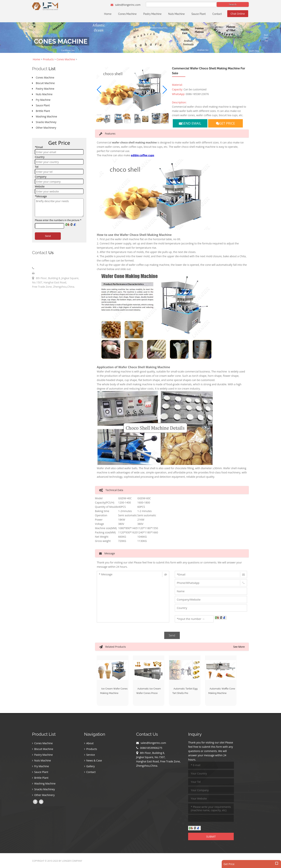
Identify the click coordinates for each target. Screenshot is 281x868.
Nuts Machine (177, 14)
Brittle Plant (40, 778)
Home (108, 14)
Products (48, 59)
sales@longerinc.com (126, 5)
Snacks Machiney (43, 790)
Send (48, 236)
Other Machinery (43, 795)
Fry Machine (41, 767)
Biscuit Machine (43, 749)
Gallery (89, 767)
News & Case (93, 761)
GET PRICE (225, 123)
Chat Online (238, 14)
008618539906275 (46, 268)
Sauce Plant (199, 14)
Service (90, 755)
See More (239, 647)
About (89, 744)
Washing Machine (44, 784)
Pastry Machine (152, 14)
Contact (217, 14)
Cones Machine (127, 14)
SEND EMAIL (190, 123)
